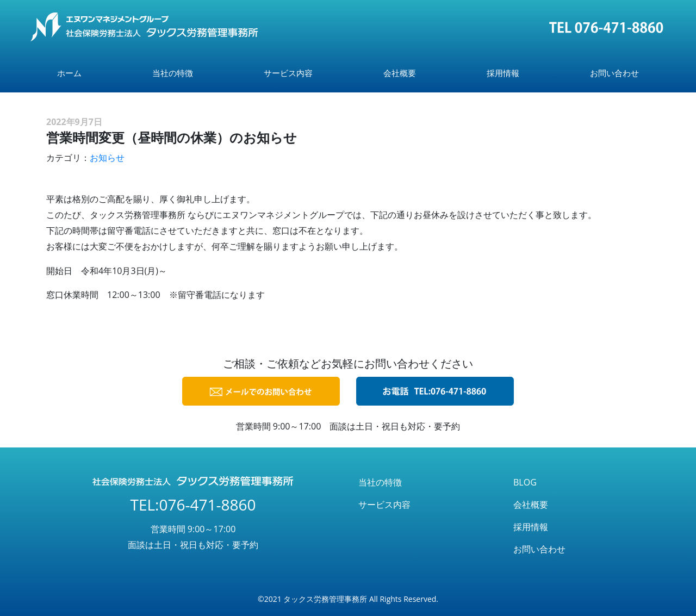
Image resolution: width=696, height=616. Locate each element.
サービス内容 (288, 73)
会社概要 (400, 73)
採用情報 (503, 73)
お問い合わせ (614, 73)
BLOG (525, 482)
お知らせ (107, 158)
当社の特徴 (173, 73)
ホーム (69, 73)
